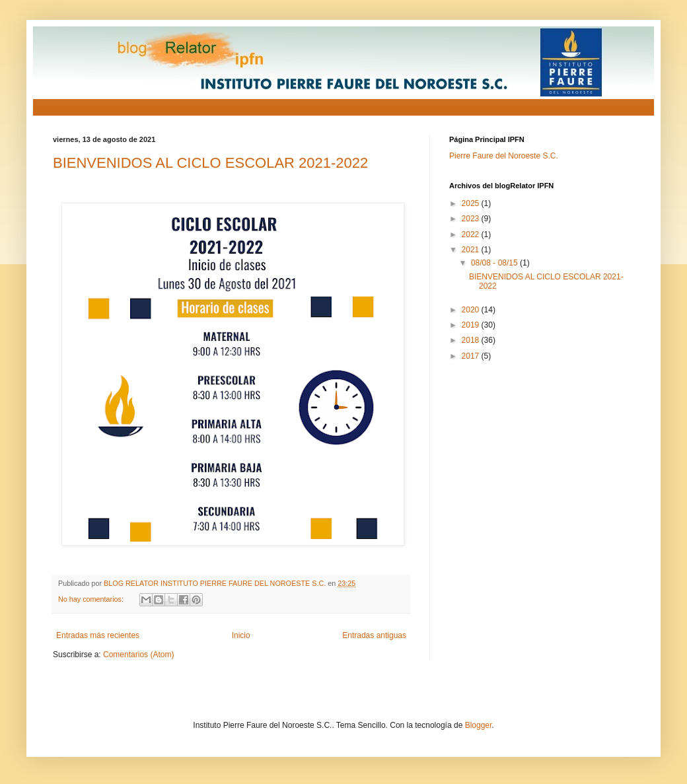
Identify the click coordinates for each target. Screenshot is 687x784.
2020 (472, 310)
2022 (472, 234)
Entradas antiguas (374, 635)
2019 (472, 325)
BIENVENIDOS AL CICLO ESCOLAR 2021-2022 (210, 163)
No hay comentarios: (92, 599)
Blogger (479, 725)
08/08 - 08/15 (495, 263)
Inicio (241, 635)
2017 (472, 356)
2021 (472, 250)
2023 (472, 219)
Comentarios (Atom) (138, 655)
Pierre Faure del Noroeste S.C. (504, 156)
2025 (472, 203)
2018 (472, 340)
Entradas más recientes (98, 635)
